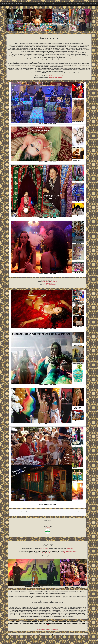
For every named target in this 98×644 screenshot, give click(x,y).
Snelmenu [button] (93, 4)
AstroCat (47, 634)
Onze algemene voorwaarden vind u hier (48, 629)
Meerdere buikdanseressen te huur (12, 4)
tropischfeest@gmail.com (70, 551)
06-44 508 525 (54, 282)
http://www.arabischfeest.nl (56, 76)
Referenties (69, 4)
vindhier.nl (48, 528)
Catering (52, 4)
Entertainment (41, 4)
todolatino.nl (70, 548)
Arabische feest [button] (81, 4)
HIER (48, 625)
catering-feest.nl (44, 548)
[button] (20, 513)
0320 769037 (49, 283)
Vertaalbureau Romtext (48, 553)
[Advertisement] (49, 640)
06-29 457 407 (45, 282)
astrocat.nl (52, 556)
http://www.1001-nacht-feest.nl (56, 77)
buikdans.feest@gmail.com (49, 285)
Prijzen (60, 4)
